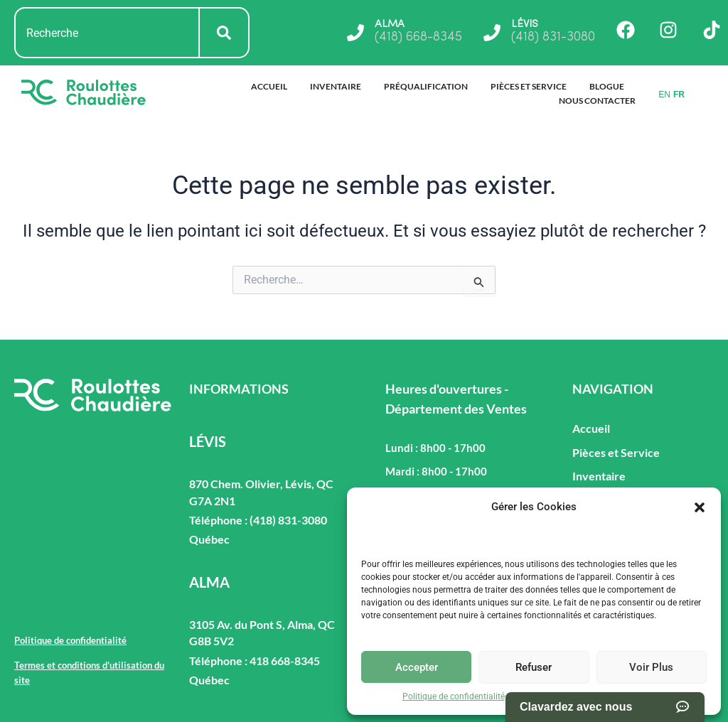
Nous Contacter (597, 101)
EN (664, 95)
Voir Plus (651, 667)
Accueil (269, 86)
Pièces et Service (529, 86)
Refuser (534, 667)
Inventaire (336, 86)
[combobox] (107, 33)
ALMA (389, 24)
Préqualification (426, 86)
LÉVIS (525, 24)
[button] (700, 507)
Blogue (607, 86)
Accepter (417, 667)
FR (679, 95)
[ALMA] (353, 33)
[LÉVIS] (491, 33)
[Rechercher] (225, 33)
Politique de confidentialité (454, 696)
